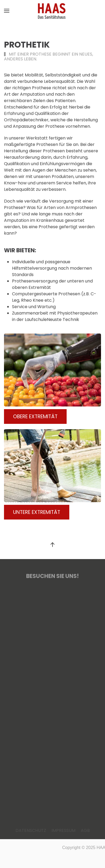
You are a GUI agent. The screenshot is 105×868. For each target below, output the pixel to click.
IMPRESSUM (63, 830)
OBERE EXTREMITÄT (35, 416)
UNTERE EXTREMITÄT (37, 512)
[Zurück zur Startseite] (53, 11)
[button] (7, 11)
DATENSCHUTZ (31, 830)
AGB (85, 830)
